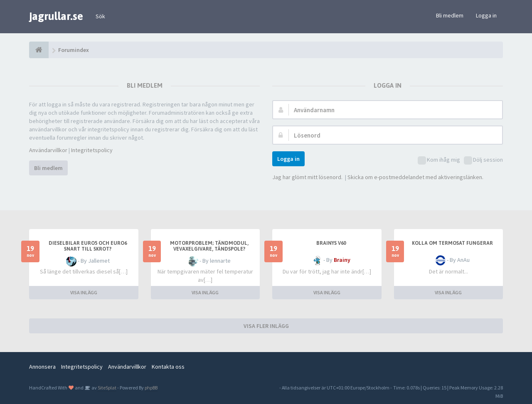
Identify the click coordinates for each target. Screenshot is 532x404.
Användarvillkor (48, 150)
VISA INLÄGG (84, 292)
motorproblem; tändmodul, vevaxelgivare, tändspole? (209, 246)
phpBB (151, 388)
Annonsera (42, 367)
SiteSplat (107, 388)
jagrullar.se (56, 16)
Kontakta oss (168, 367)
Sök (100, 16)
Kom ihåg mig (439, 160)
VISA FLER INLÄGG (266, 326)
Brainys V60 (331, 243)
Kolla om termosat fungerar (452, 243)
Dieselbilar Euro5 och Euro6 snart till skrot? (88, 246)
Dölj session (483, 160)
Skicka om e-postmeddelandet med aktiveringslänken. (415, 177)
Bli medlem (450, 15)
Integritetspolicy (92, 150)
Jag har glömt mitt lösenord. (307, 177)
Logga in (486, 15)
